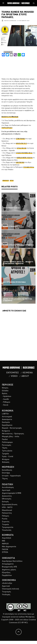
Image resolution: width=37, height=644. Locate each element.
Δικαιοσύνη (7, 496)
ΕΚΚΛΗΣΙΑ (6, 180)
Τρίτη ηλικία (7, 451)
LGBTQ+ (5, 414)
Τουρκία (5, 525)
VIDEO (14, 376)
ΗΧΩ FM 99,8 (20, 162)
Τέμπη (5, 448)
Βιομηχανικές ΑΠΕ (9, 567)
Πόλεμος (6, 516)
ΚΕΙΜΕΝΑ (28, 373)
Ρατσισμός (7, 445)
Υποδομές (6, 595)
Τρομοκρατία (8, 527)
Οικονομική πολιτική (10, 589)
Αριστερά (6, 490)
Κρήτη (5, 394)
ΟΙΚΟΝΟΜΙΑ (9, 580)
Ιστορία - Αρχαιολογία (11, 476)
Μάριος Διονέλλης (10, 21)
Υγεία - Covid (7, 457)
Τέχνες (5, 479)
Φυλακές (6, 462)
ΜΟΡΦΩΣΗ (8, 467)
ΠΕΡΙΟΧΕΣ (8, 385)
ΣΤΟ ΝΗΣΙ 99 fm (29, 167)
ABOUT (25, 376)
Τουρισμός (6, 592)
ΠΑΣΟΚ (5, 549)
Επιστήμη (6, 473)
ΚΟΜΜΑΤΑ (8, 535)
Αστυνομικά (7, 417)
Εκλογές (5, 502)
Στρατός (6, 522)
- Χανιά (5, 405)
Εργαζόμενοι (7, 425)
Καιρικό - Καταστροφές (12, 428)
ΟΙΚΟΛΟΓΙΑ (8, 558)
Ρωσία (5, 519)
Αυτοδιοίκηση (8, 487)
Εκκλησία (6, 422)
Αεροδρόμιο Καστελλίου (12, 561)
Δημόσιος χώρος (9, 570)
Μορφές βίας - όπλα (11, 437)
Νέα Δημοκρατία (9, 547)
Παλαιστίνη (7, 513)
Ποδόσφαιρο (7, 442)
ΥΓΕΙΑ (12, 180)
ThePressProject (7, 128)
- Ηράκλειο (7, 396)
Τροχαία (5, 454)
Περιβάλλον (7, 575)
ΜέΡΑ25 (5, 544)
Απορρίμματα (8, 564)
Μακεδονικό (7, 510)
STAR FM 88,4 (20, 139)
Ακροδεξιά (7, 538)
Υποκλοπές (7, 530)
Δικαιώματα (7, 419)
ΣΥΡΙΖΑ (5, 552)
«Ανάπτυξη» (7, 583)
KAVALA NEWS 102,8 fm (25, 158)
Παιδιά (5, 439)
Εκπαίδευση (7, 470)
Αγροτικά (6, 586)
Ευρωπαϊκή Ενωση (10, 505)
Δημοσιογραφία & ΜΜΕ (12, 493)
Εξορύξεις (6, 573)
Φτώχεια (6, 459)
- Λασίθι (5, 399)
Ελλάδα (5, 391)
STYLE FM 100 (22, 148)
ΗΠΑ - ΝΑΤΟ (7, 507)
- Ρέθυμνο (6, 402)
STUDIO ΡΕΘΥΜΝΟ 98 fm (24, 153)
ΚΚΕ (4, 541)
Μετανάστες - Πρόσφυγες (13, 434)
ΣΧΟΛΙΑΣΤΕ (8, 52)
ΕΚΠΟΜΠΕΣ (13, 373)
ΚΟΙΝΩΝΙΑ (8, 411)
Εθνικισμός (7, 499)
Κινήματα (6, 431)
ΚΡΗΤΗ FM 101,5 (21, 143)
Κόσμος (5, 388)
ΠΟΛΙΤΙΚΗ (7, 485)
